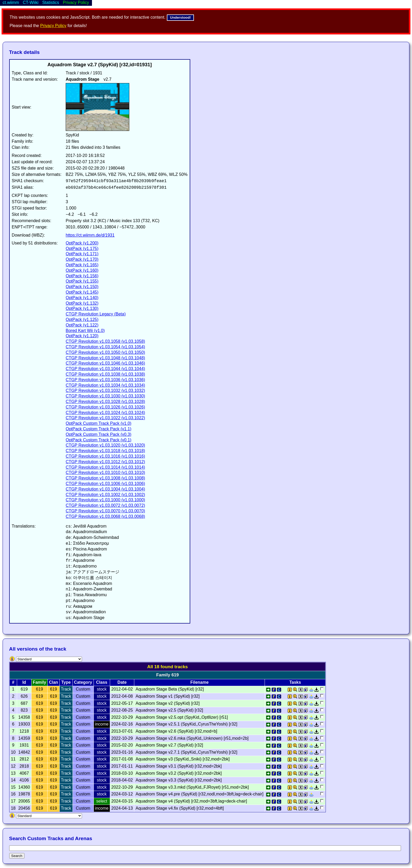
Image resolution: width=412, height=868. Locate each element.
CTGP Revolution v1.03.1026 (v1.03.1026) (105, 407)
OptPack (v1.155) (82, 281)
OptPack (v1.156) (82, 276)
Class (102, 682)
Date (122, 682)
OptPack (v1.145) (82, 292)
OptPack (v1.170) (82, 259)
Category (83, 682)
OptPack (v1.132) (82, 303)
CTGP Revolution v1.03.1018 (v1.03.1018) (105, 451)
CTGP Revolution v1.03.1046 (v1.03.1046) (105, 363)
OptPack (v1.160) (82, 270)
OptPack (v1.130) (82, 308)
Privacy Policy (53, 26)
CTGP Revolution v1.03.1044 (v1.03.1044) (105, 369)
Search (17, 856)
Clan (53, 682)
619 (40, 689)
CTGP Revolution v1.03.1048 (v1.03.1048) (105, 358)
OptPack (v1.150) (82, 287)
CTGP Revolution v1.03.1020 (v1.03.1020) (105, 445)
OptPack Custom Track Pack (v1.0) (99, 423)
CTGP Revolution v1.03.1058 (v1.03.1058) (105, 341)
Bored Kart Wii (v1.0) (85, 331)
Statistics (51, 2)
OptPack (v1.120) (82, 336)
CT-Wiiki (31, 2)
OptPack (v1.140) (82, 298)
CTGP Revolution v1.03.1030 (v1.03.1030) (105, 396)
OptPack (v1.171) (82, 254)
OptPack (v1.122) (82, 325)
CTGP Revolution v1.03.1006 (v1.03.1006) (105, 484)
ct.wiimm (11, 2)
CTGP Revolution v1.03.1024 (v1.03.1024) (105, 413)
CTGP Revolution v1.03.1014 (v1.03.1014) (105, 467)
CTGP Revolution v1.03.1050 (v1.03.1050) (105, 352)
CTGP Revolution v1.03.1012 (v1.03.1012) (105, 462)
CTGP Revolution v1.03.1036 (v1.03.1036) (105, 380)
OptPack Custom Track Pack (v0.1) (99, 440)
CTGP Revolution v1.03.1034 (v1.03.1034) (105, 385)
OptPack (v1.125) (82, 320)
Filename (200, 682)
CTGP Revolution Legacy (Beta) (96, 314)
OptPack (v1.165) (82, 265)
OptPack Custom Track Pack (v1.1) (99, 429)
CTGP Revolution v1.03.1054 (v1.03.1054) (105, 347)
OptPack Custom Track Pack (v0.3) (99, 434)
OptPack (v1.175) (82, 249)
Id (24, 682)
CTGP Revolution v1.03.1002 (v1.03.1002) (105, 495)
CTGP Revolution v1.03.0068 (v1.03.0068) (105, 516)
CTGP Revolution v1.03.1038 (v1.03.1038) (105, 374)
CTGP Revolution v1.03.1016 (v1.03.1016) (105, 456)
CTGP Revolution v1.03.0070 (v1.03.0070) (105, 511)
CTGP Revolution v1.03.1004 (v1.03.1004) (105, 489)
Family (40, 682)
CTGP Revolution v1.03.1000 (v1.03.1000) (105, 500)
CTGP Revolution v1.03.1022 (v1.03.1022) (105, 418)
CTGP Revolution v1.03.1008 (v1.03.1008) (105, 478)
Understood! (180, 17)
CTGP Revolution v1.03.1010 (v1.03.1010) (105, 473)
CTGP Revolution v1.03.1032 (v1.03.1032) (105, 390)
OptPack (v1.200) (82, 243)
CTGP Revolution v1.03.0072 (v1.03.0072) (105, 505)
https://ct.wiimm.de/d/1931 (90, 235)
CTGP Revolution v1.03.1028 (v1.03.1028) (105, 402)
